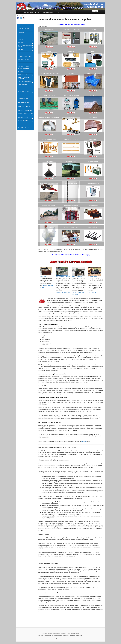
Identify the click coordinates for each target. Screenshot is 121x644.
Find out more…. (93, 292)
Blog (59, 12)
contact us (84, 442)
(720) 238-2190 (73, 631)
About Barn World (28, 12)
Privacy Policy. (79, 636)
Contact (37, 12)
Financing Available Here (48, 12)
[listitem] (49, 38)
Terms (71, 636)
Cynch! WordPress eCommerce (63, 638)
